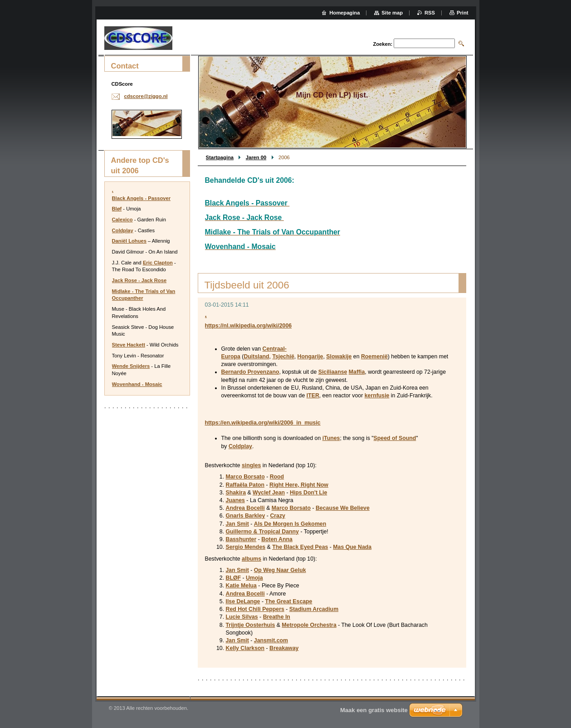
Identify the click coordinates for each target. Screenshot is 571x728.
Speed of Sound (395, 438)
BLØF (234, 578)
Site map (392, 13)
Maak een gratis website (374, 710)
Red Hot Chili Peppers (255, 609)
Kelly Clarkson (245, 648)
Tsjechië (283, 357)
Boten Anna (277, 539)
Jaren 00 (256, 157)
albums (251, 559)
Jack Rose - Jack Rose (139, 280)
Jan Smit (237, 524)
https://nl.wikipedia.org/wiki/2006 (249, 326)
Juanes (235, 500)
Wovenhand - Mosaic (137, 384)
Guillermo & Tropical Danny (262, 532)
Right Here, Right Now (299, 485)
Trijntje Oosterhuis (251, 625)
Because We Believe (343, 508)
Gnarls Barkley (246, 516)
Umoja (254, 578)
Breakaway (284, 648)
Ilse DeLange (243, 601)
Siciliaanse (333, 372)
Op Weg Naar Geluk (280, 570)
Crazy (278, 516)
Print (462, 13)
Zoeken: (383, 44)
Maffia (357, 372)
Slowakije (339, 357)
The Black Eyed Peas (300, 547)
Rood (277, 477)
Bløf (117, 209)
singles (251, 465)
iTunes (331, 438)
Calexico (122, 220)
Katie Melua (241, 586)
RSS (430, 13)
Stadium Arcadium (314, 609)
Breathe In (277, 617)
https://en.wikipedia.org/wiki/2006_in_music (263, 423)
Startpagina (220, 157)
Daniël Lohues (129, 241)
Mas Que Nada (352, 547)
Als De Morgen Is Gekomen (290, 524)
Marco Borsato (245, 477)
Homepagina (344, 13)
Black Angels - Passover (142, 198)
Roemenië (374, 357)
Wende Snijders (131, 366)
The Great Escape (288, 601)
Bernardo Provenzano (250, 372)
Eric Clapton (158, 263)
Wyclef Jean (269, 493)
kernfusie (377, 396)
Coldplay (240, 446)
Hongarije (310, 357)
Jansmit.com (271, 640)
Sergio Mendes (246, 547)
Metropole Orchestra (309, 625)
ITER (313, 396)
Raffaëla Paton (245, 485)
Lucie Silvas (242, 617)
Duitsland (256, 357)
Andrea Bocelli (245, 508)
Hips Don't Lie (308, 493)
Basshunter (241, 539)
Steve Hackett (129, 345)
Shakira (236, 493)
